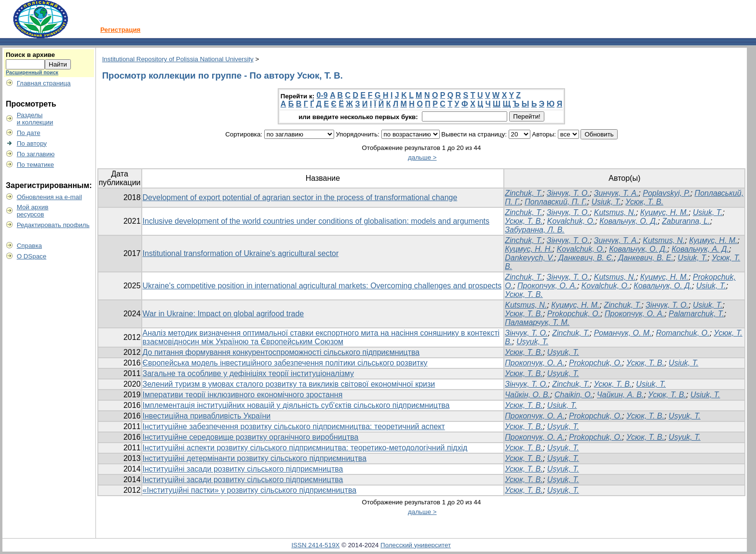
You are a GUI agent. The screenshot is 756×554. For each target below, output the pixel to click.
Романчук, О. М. (623, 333)
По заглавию (36, 154)
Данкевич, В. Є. (586, 258)
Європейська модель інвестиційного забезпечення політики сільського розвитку (285, 363)
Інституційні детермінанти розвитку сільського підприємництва (255, 458)
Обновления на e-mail (49, 197)
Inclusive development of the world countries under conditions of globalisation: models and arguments (316, 221)
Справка (29, 246)
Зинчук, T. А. (616, 240)
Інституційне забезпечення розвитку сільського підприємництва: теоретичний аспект (294, 426)
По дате (29, 133)
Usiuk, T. (607, 202)
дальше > (422, 157)
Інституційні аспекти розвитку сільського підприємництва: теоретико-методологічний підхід (305, 448)
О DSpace (32, 256)
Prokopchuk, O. (574, 314)
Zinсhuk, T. (571, 333)
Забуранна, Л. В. (535, 230)
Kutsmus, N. (615, 212)
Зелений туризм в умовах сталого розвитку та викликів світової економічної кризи (289, 384)
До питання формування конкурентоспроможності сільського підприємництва (281, 352)
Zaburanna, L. (686, 221)
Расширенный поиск (32, 72)
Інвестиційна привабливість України (207, 416)
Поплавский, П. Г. (556, 202)
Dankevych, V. (529, 258)
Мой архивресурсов (33, 211)
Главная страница (44, 83)
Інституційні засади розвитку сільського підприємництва (243, 469)
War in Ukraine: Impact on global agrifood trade (223, 314)
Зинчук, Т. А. (616, 193)
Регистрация (120, 30)
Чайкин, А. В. (620, 395)
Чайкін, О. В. (527, 395)
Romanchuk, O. (683, 333)
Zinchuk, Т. (524, 240)
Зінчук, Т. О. (568, 193)
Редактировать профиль (53, 225)
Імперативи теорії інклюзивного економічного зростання (243, 395)
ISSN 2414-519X (315, 545)
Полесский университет (416, 545)
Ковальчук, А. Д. (700, 249)
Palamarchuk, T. (696, 314)
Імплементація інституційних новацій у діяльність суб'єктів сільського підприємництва (296, 405)
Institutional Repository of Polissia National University (178, 59)
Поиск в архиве (30, 55)
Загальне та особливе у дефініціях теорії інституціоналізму (248, 373)
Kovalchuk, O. (571, 221)
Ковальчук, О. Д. (628, 221)
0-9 (322, 95)
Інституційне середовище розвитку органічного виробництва (251, 437)
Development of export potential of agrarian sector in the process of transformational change (300, 197)
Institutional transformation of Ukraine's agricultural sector (241, 253)
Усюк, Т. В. (644, 202)
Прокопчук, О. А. (547, 286)
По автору (32, 143)
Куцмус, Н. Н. (529, 249)
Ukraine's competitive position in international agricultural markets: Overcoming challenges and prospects (322, 286)
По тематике (35, 165)
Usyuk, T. (532, 342)
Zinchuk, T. (524, 193)
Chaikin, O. (574, 395)
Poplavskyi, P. (666, 193)
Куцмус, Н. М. (664, 212)
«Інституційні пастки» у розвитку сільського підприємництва (250, 490)
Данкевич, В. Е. (646, 258)
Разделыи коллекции (35, 119)
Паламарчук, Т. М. (537, 322)
